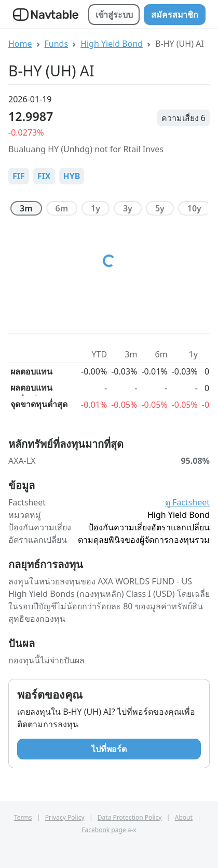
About (184, 817)
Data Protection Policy (130, 817)
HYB (72, 176)
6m (62, 208)
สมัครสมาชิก (175, 15)
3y (128, 208)
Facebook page (104, 830)
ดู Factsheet (187, 502)
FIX (44, 176)
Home (20, 44)
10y (194, 208)
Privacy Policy (65, 817)
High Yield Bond (112, 44)
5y (160, 208)
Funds (57, 44)
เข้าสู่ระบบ (114, 15)
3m (26, 208)
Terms (23, 817)
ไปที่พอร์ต (109, 749)
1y (96, 208)
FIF (19, 176)
